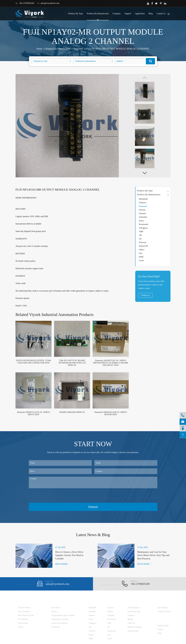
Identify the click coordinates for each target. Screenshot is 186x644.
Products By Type (76, 14)
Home (39, 49)
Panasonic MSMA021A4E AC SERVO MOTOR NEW (111, 413)
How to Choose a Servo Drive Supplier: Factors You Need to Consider (69, 555)
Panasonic (78, 49)
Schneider (143, 217)
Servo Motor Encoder (26, 615)
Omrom (142, 210)
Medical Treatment (134, 627)
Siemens (142, 213)
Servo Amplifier (24, 612)
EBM (141, 257)
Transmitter (56, 627)
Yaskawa (143, 203)
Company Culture (164, 612)
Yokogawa (143, 228)
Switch (21, 627)
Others (142, 250)
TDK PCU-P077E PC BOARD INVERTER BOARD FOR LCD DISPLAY (72, 363)
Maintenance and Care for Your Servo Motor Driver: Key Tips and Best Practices (153, 555)
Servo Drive (56, 608)
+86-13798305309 (25, 3)
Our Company (163, 608)
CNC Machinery (134, 608)
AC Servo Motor (24, 608)
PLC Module (23, 619)
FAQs (160, 633)
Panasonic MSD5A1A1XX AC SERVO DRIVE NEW (33, 413)
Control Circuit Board (59, 623)
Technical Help (163, 626)
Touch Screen (23, 623)
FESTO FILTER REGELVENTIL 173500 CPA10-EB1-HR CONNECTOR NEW (34, 362)
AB (140, 235)
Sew (141, 253)
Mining (130, 619)
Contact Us (161, 14)
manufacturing (133, 631)
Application (140, 14)
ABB (141, 231)
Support (128, 14)
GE (140, 239)
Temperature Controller (60, 619)
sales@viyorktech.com (48, 3)
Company (117, 14)
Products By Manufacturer (98, 14)
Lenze (141, 260)
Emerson (143, 242)
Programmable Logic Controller (63, 615)
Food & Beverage (134, 612)
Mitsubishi (143, 199)
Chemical (131, 615)
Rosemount (144, 224)
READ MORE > (62, 564)
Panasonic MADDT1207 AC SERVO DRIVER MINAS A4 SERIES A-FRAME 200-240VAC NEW (111, 363)
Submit (93, 507)
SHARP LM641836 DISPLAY (72, 412)
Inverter (54, 612)
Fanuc (141, 221)
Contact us (145, 295)
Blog (151, 14)
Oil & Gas (131, 623)
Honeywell (143, 246)
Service (160, 629)
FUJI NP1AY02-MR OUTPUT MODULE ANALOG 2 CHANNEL (118, 49)
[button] (145, 173)
